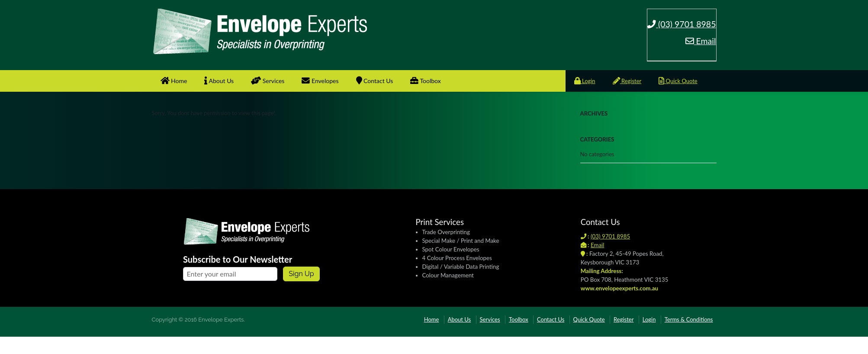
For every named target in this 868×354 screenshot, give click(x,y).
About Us (219, 81)
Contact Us (375, 81)
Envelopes (320, 81)
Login (585, 81)
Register (627, 81)
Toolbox (425, 81)
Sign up (301, 274)
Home (174, 81)
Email (701, 41)
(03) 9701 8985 (682, 24)
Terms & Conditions (689, 319)
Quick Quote (678, 81)
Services (268, 81)
